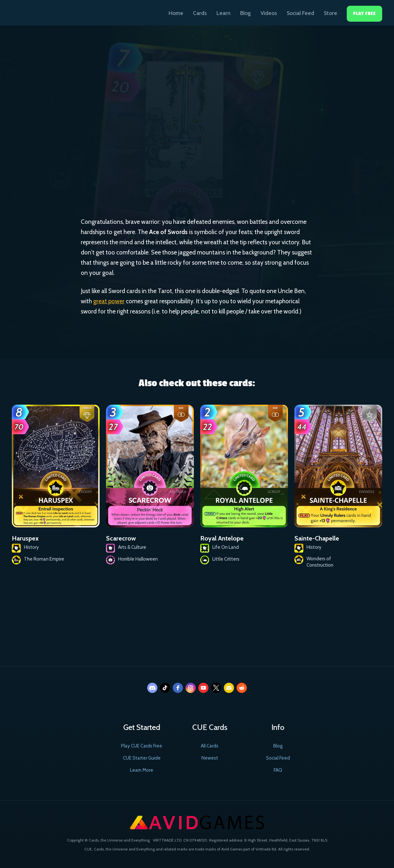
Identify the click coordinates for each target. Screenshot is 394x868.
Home (176, 13)
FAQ (278, 770)
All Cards (210, 746)
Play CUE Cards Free (142, 746)
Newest (210, 758)
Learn (224, 13)
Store (330, 13)
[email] (229, 688)
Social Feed (300, 13)
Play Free (364, 14)
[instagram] (191, 688)
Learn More (142, 770)
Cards (200, 13)
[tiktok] (165, 688)
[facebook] (178, 688)
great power (109, 301)
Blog (246, 13)
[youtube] (203, 688)
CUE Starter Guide (142, 758)
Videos (269, 13)
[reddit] (242, 688)
